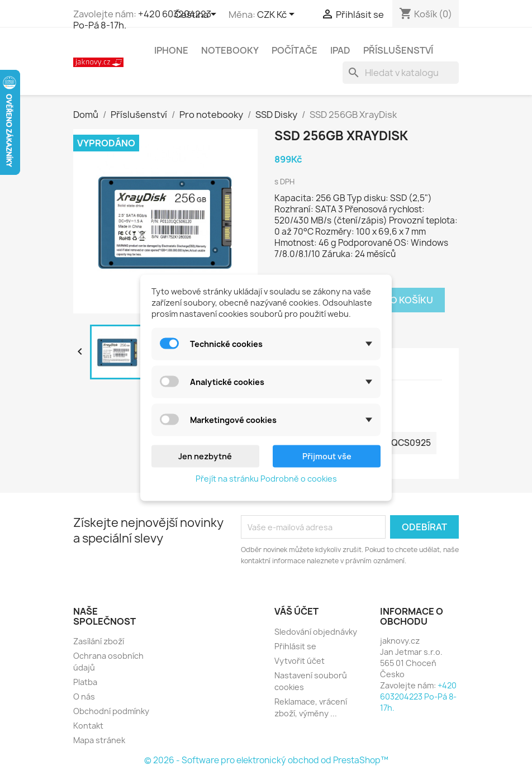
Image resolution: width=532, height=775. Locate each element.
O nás (84, 696)
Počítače (294, 50)
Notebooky (230, 50)
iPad (340, 50)
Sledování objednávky (316, 632)
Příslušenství (398, 50)
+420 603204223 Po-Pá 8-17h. (142, 20)
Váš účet (296, 611)
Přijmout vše (327, 456)
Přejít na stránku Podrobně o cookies (266, 478)
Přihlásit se (295, 646)
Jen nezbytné (205, 456)
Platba (85, 682)
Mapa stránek (99, 740)
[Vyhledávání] (401, 73)
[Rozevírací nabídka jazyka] (197, 15)
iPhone (171, 50)
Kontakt (88, 726)
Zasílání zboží (99, 641)
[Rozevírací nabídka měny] (278, 15)
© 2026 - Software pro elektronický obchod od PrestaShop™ (266, 760)
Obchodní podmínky (111, 711)
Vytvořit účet (300, 661)
